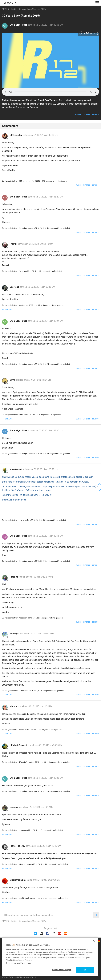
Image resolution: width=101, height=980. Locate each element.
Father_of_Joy (18, 846)
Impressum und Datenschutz (19, 963)
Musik (14, 9)
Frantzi (14, 244)
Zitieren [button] (87, 115)
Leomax (14, 807)
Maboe (14, 706)
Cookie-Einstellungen (62, 970)
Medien (5, 9)
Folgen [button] (78, 115)
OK (85, 970)
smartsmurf (16, 469)
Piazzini (14, 577)
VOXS (13, 380)
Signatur (8, 309)
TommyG (15, 634)
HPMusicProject (18, 745)
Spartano (15, 287)
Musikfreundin (17, 880)
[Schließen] (94, 941)
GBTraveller (16, 135)
